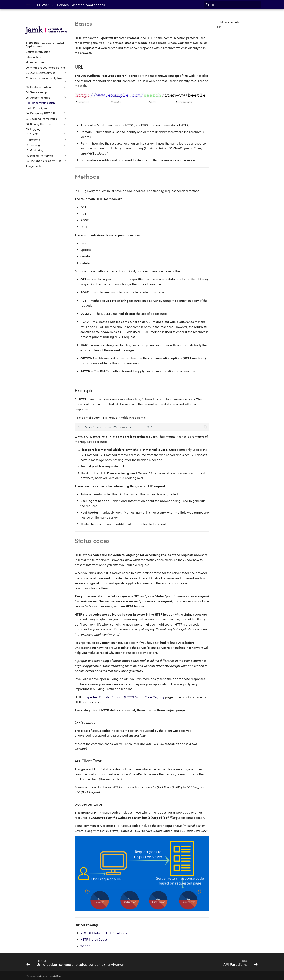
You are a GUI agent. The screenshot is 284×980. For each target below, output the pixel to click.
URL (220, 27)
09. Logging (46, 129)
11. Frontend (46, 139)
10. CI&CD (46, 134)
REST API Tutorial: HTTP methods (104, 933)
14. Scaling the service (46, 155)
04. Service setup (46, 92)
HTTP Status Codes (94, 939)
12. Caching (46, 145)
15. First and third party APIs (46, 161)
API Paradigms (38, 108)
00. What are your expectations (46, 67)
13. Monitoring (46, 150)
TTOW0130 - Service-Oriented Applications (45, 44)
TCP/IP (86, 946)
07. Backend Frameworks (46, 119)
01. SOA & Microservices (46, 73)
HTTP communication (41, 103)
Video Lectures (35, 62)
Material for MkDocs (50, 976)
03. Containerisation (46, 87)
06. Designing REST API (46, 113)
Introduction (33, 57)
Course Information (38, 52)
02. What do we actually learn (46, 80)
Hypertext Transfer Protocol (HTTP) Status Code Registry (124, 697)
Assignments (46, 166)
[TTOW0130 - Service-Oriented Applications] (28, 5)
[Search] (238, 5)
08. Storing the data (46, 124)
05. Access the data (46, 97)
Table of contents (228, 22)
